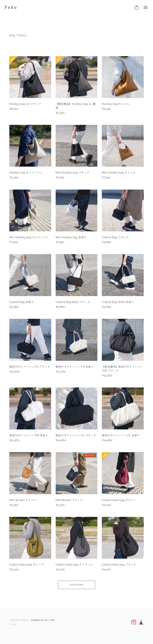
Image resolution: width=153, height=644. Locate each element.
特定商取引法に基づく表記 (43, 620)
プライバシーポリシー (19, 620)
